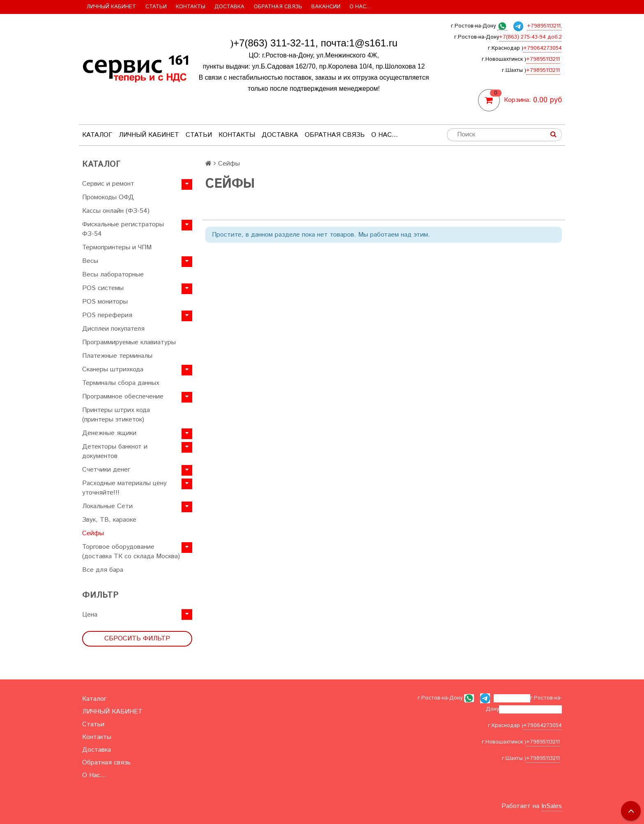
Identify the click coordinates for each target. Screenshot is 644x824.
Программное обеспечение (123, 397)
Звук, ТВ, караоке (109, 520)
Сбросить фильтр (137, 639)
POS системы (103, 288)
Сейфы (93, 533)
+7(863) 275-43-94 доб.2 (530, 37)
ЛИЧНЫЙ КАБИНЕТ (111, 7)
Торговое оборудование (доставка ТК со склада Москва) (131, 552)
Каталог (97, 135)
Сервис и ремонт (108, 184)
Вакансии (326, 7)
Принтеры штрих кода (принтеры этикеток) (116, 415)
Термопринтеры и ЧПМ (117, 247)
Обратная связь (278, 7)
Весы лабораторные (113, 275)
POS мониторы (105, 302)
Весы (90, 261)
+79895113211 (543, 59)
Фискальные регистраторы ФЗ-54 (123, 229)
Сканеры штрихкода (113, 369)
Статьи (156, 7)
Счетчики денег (106, 470)
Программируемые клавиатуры (129, 342)
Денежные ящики (109, 433)
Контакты (191, 7)
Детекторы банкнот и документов (115, 451)
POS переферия (107, 315)
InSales (552, 806)
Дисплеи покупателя (113, 329)
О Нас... (360, 7)
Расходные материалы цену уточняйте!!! (124, 488)
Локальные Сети (107, 506)
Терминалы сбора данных (121, 383)
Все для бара (103, 570)
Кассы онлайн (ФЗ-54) (116, 211)
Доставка (229, 7)
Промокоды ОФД (108, 197)
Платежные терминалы (117, 356)
